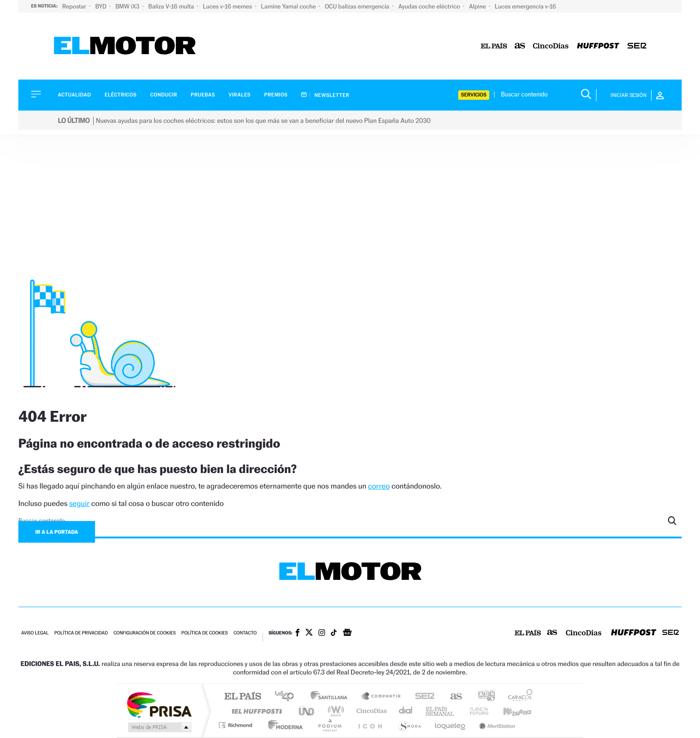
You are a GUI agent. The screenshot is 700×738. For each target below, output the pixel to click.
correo (379, 486)
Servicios (474, 95)
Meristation (496, 725)
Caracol (517, 697)
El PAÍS (243, 697)
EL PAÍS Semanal (441, 711)
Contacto (245, 633)
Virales (239, 95)
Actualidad (74, 95)
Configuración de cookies (144, 633)
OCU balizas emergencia (358, 6)
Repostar (75, 6)
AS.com (452, 697)
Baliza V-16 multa (172, 6)
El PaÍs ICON (370, 725)
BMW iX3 (128, 6)
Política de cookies (205, 633)
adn (483, 697)
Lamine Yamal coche (289, 6)
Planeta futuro (475, 711)
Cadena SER (422, 697)
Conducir (163, 95)
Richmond (237, 725)
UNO (307, 711)
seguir (79, 503)
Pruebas (203, 95)
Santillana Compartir (382, 697)
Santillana (332, 697)
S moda (409, 725)
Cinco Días (370, 711)
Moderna (283, 725)
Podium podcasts (329, 725)
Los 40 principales (288, 697)
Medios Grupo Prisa (159, 727)
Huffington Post (255, 711)
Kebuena (509, 711)
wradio (334, 711)
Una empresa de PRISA (159, 704)
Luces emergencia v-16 (525, 6)
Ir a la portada (57, 532)
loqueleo (451, 725)
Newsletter (325, 95)
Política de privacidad (81, 633)
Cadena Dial (406, 711)
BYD (101, 6)
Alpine (478, 6)
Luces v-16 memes (228, 6)
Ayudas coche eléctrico (430, 6)
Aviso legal (35, 633)
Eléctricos (120, 95)
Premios (276, 95)
